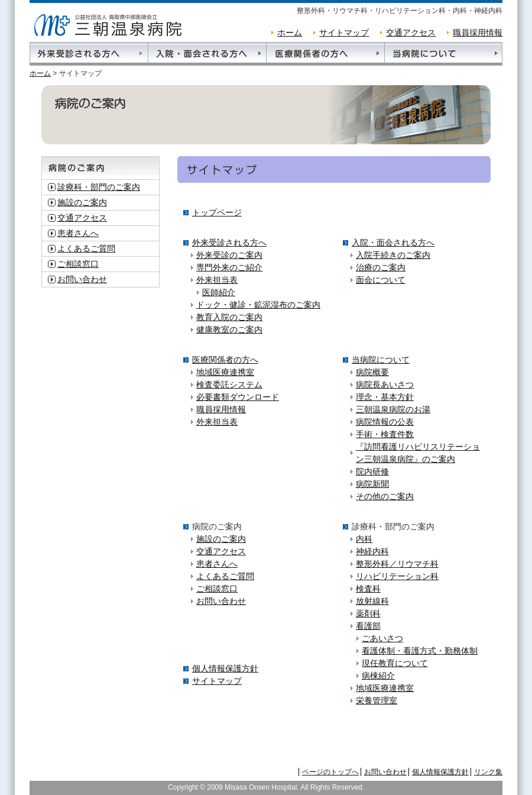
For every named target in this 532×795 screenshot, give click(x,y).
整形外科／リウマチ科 (397, 564)
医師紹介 (219, 292)
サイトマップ (344, 33)
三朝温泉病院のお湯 (393, 409)
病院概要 (372, 372)
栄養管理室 (377, 700)
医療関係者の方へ (225, 360)
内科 (364, 539)
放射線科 (372, 601)
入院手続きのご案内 (393, 255)
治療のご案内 (381, 267)
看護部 (368, 626)
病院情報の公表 (385, 422)
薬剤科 (368, 613)
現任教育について (395, 663)
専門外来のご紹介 (229, 267)
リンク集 (488, 772)
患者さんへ (78, 233)
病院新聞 (372, 484)
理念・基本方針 (385, 397)
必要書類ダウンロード (238, 397)
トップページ (217, 212)
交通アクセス (411, 33)
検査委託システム (229, 384)
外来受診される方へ (229, 243)
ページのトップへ (330, 772)
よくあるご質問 (86, 248)
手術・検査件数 (385, 434)
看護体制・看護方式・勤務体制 (420, 651)
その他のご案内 (385, 496)
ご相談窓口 (78, 264)
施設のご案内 (82, 202)
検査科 (368, 589)
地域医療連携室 (225, 372)
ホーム (290, 33)
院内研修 (372, 471)
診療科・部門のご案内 (99, 187)
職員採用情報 (478, 33)
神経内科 (372, 551)
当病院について (381, 360)
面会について (381, 280)
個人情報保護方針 (225, 668)
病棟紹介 (378, 676)
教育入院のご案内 (229, 317)
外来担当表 (217, 280)
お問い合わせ (82, 279)
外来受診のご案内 (229, 255)
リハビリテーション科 (397, 576)
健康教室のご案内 (229, 329)
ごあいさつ (382, 638)
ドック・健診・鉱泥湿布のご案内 (258, 305)
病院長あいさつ (385, 384)
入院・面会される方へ (393, 243)
